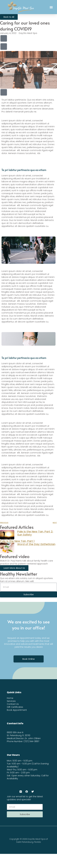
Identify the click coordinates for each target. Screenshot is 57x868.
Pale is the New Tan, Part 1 (17, 541)
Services (11, 701)
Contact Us (13, 704)
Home (10, 698)
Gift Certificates (15, 707)
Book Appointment (17, 710)
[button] (51, 7)
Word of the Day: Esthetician (36, 544)
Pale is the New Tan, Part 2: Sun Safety (35, 533)
